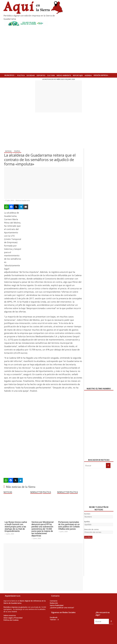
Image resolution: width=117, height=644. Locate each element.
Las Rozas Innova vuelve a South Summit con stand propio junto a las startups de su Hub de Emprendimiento (16, 527)
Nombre (87, 514)
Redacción (54, 603)
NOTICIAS (8, 151)
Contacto (54, 601)
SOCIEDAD (31, 75)
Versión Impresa (101, 75)
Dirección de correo (91, 529)
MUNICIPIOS (9, 75)
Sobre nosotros (10, 615)
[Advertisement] (58, 96)
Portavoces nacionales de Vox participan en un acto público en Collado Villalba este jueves (69, 525)
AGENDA (88, 75)
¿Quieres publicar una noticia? (62, 608)
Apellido (87, 522)
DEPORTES (41, 75)
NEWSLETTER (36, 492)
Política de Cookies (11, 620)
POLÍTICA (21, 75)
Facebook (54, 617)
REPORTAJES (78, 75)
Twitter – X (54, 620)
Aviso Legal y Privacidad (13, 618)
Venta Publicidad (57, 605)
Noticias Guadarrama (23, 200)
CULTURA (51, 75)
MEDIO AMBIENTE (64, 75)
